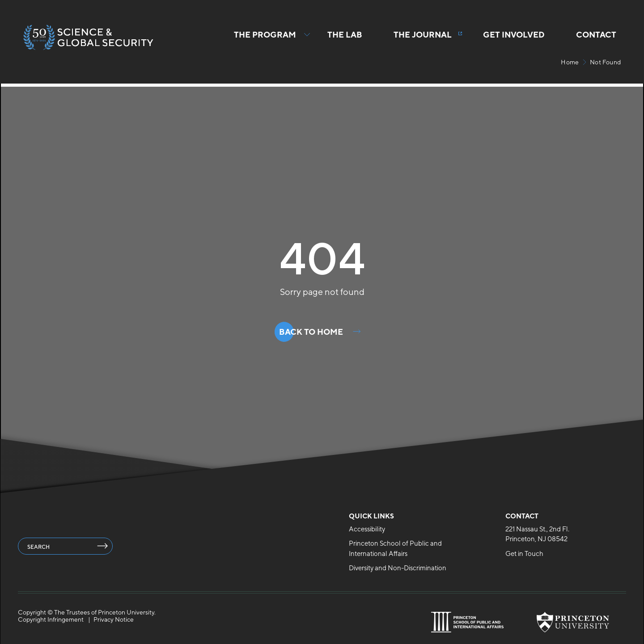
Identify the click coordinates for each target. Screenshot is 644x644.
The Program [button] (265, 40)
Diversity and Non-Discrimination (398, 568)
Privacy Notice (114, 619)
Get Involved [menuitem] (514, 35)
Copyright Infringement (51, 619)
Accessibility (367, 529)
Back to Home (311, 332)
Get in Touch (524, 554)
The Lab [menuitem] (345, 35)
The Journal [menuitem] (423, 35)
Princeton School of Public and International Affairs (395, 548)
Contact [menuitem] (596, 35)
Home (570, 62)
